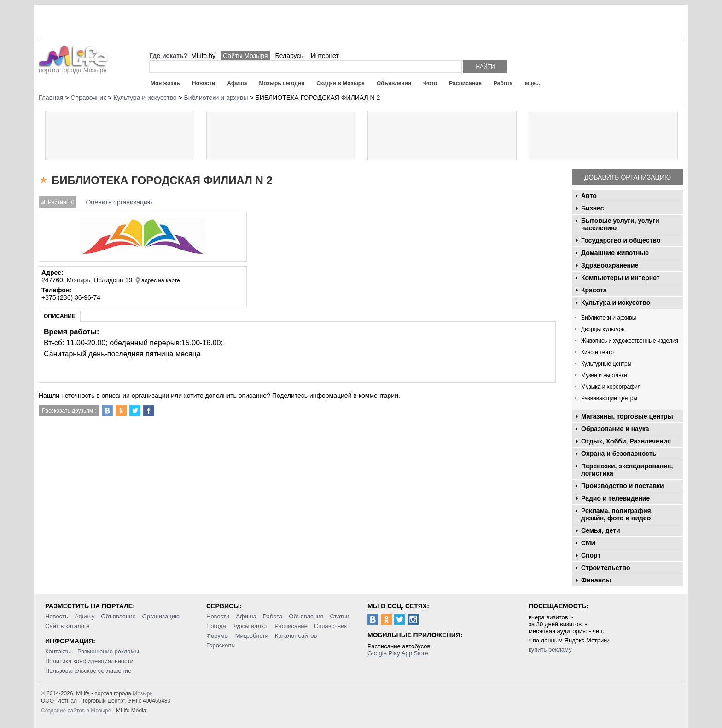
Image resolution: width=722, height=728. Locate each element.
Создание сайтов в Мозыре (76, 711)
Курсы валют (250, 626)
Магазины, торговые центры (627, 416)
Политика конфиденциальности (89, 661)
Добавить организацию (628, 177)
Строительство (606, 568)
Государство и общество (621, 240)
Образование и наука (615, 429)
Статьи (339, 616)
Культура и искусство (616, 303)
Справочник (331, 626)
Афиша (237, 83)
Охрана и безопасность (619, 454)
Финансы (596, 580)
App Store (415, 653)
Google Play (384, 653)
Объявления (394, 83)
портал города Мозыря (73, 67)
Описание (60, 316)
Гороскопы (221, 645)
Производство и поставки (623, 486)
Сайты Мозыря (245, 56)
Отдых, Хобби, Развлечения (626, 441)
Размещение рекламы (108, 651)
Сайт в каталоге (67, 626)
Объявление (118, 616)
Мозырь (143, 693)
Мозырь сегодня (282, 83)
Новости (204, 83)
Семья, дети (601, 530)
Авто (589, 196)
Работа (503, 83)
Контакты (58, 651)
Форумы (218, 636)
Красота (594, 290)
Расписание (465, 83)
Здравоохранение (610, 265)
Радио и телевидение (615, 498)
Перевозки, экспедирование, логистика (627, 470)
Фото (430, 83)
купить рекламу (550, 649)
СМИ (588, 543)
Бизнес (592, 208)
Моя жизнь (165, 83)
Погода (216, 626)
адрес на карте (161, 280)
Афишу (85, 616)
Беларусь (289, 56)
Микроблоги (252, 636)
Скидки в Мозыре (340, 83)
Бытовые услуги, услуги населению (620, 224)
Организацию (161, 616)
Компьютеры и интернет (620, 278)
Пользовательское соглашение (88, 671)
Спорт (591, 555)
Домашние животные (615, 253)
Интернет (325, 56)
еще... (532, 83)
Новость (57, 616)
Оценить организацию (119, 202)
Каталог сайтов (296, 636)
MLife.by (203, 56)
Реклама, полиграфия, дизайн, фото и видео (617, 514)
